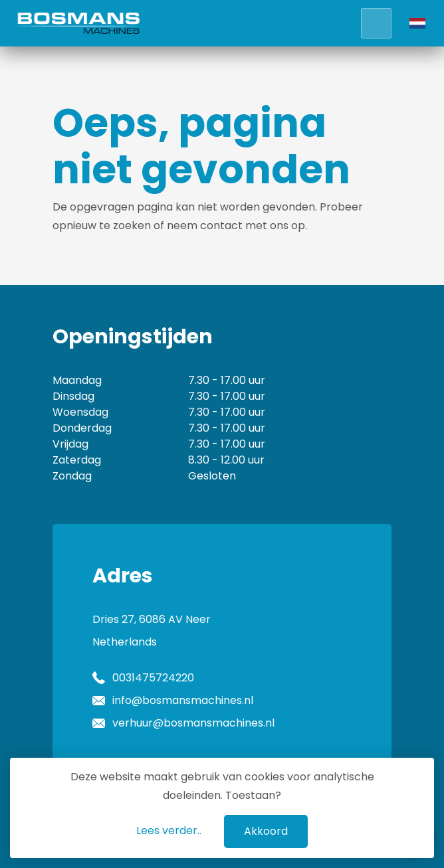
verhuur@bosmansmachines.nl (193, 723)
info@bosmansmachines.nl (183, 700)
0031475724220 (153, 678)
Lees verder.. (169, 830)
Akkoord (266, 831)
